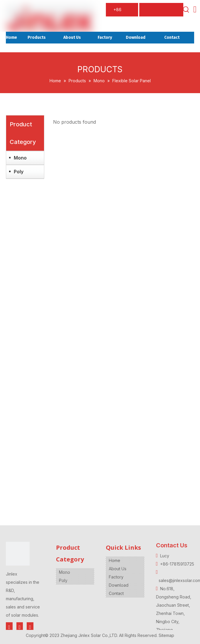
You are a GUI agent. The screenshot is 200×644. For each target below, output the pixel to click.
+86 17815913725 (123, 12)
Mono (20, 158)
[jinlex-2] (18, 554)
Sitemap (166, 635)
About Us (118, 569)
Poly (19, 172)
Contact (116, 593)
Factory (116, 577)
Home (115, 560)
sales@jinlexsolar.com (165, 12)
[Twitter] (20, 627)
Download (119, 585)
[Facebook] (9, 627)
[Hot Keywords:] (186, 10)
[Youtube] (30, 627)
